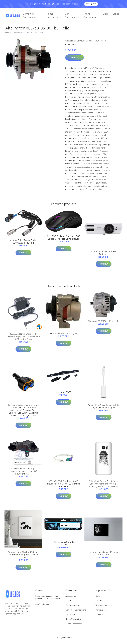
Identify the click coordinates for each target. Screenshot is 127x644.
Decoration (70, 617)
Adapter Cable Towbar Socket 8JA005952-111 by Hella (23, 244)
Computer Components (30, 16)
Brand (116, 15)
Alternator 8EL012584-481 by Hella (103, 323)
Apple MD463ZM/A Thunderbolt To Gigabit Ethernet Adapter (103, 408)
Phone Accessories (90, 16)
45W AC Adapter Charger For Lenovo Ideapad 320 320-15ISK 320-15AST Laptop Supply (23, 339)
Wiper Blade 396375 (64, 394)
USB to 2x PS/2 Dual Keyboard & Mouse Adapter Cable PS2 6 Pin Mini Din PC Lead (64, 486)
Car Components (72, 16)
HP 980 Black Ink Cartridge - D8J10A (64, 546)
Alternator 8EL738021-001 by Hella (63, 336)
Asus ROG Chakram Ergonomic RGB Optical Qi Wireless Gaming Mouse (63, 240)
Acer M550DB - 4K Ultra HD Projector (103, 255)
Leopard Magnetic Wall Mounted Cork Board (104, 556)
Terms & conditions (104, 607)
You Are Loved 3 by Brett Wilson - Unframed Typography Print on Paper (23, 557)
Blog (105, 15)
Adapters (102, 43)
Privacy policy (101, 612)
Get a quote (91, 4)
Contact (99, 603)
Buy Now (75, 60)
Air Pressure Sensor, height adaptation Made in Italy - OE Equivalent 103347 (23, 473)
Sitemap (99, 617)
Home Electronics (52, 16)
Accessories (71, 598)
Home (8, 35)
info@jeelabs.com (43, 606)
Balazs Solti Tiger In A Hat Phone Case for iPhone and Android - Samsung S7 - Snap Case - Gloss (103, 486)
